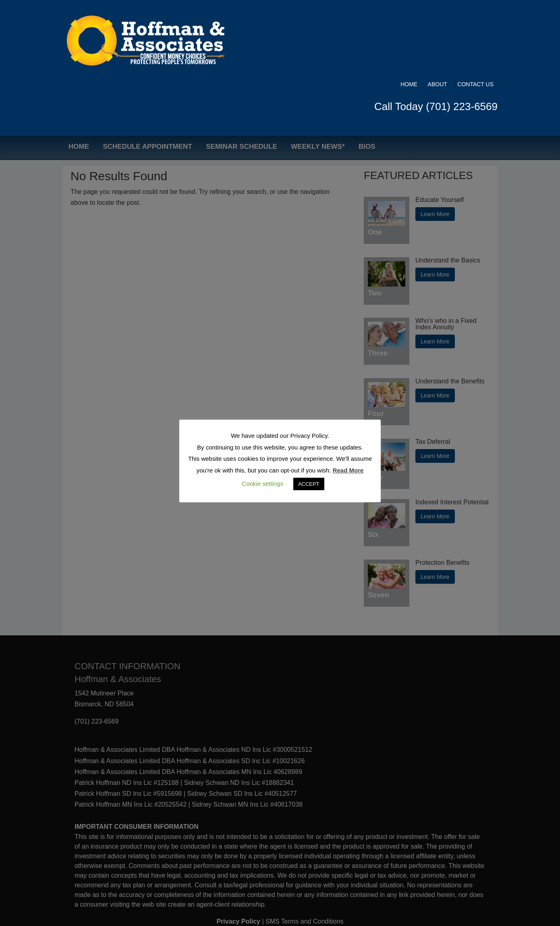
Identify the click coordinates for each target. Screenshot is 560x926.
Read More (348, 470)
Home (409, 17)
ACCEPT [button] (309, 484)
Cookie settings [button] (262, 484)
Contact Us (475, 17)
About (438, 17)
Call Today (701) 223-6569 (436, 39)
